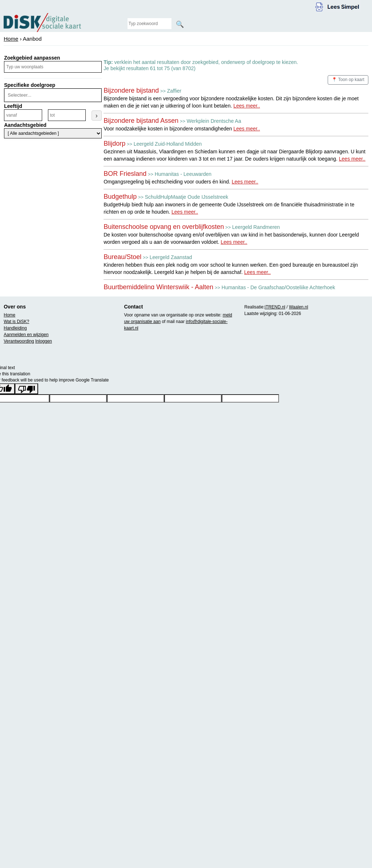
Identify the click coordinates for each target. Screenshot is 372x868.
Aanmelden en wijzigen (26, 335)
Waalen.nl (298, 307)
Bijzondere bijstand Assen (141, 121)
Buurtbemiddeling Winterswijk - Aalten (158, 287)
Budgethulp (120, 197)
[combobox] (52, 95)
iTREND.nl (275, 307)
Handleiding (15, 328)
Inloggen (44, 341)
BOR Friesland (125, 174)
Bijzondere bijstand (131, 90)
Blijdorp (114, 144)
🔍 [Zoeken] (180, 24)
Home (11, 39)
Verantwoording (19, 341)
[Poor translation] (27, 389)
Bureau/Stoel (122, 257)
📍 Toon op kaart (348, 80)
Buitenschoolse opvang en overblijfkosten (164, 227)
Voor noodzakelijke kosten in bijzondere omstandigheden (182, 129)
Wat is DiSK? (16, 322)
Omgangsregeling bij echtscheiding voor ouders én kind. (181, 182)
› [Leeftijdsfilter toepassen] (97, 116)
